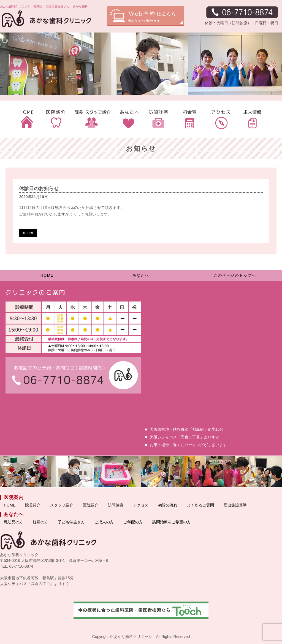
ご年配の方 (133, 522)
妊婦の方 (40, 522)
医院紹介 (91, 505)
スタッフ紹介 (62, 505)
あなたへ (141, 275)
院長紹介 (33, 505)
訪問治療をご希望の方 (172, 522)
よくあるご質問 (200, 505)
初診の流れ (168, 505)
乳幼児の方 (13, 522)
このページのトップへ (235, 275)
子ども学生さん (71, 522)
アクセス (141, 505)
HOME (47, 275)
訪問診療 (116, 505)
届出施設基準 (235, 505)
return (28, 233)
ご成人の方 (104, 522)
